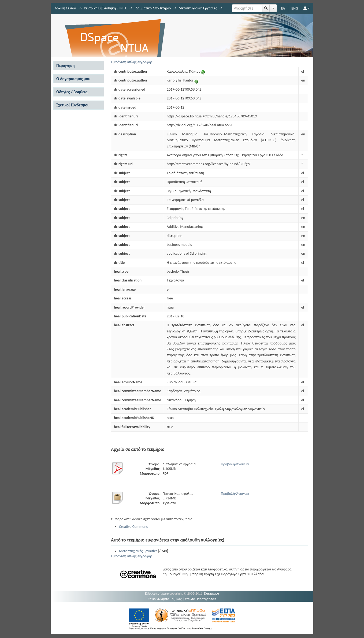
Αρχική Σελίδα (65, 8)
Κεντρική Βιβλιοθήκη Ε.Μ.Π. (105, 8)
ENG (295, 8)
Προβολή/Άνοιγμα (235, 464)
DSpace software (157, 593)
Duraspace (211, 593)
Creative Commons (133, 527)
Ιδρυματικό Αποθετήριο (153, 8)
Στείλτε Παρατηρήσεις (201, 599)
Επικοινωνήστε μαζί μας (165, 599)
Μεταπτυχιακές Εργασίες (198, 8)
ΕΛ (283, 8)
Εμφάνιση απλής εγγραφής (132, 62)
